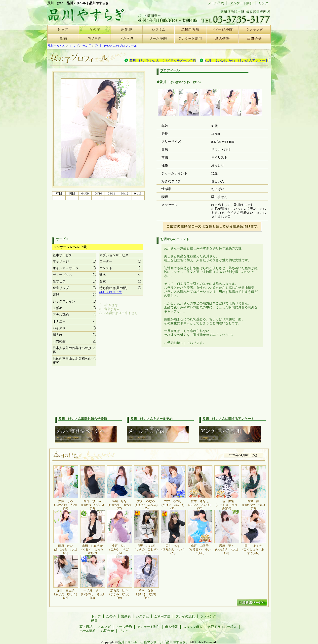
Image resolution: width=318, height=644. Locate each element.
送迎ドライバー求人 (222, 627)
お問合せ (254, 39)
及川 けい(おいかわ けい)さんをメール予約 (163, 60)
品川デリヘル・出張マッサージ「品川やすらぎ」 (153, 642)
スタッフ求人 (193, 627)
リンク (263, 3)
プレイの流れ (222, 29)
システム (159, 29)
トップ (63, 29)
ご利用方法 (190, 29)
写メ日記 (95, 39)
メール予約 (159, 39)
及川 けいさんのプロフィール (116, 46)
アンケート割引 (190, 39)
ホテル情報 (88, 631)
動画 (63, 39)
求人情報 (222, 39)
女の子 (95, 29)
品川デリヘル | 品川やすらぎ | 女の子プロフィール (84, 14)
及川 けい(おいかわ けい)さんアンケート (237, 60)
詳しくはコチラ (111, 292)
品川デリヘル (57, 46)
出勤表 (127, 29)
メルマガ (127, 39)
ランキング (254, 29)
